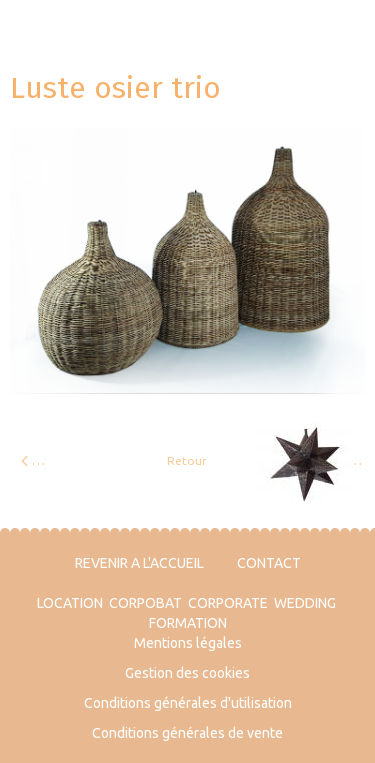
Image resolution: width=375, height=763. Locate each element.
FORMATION (188, 623)
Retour (187, 460)
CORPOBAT (145, 603)
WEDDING (305, 603)
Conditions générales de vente (187, 733)
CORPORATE (228, 603)
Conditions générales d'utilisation (188, 703)
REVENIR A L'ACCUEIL (139, 563)
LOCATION (70, 603)
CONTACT (269, 563)
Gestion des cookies (187, 673)
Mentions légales (188, 643)
